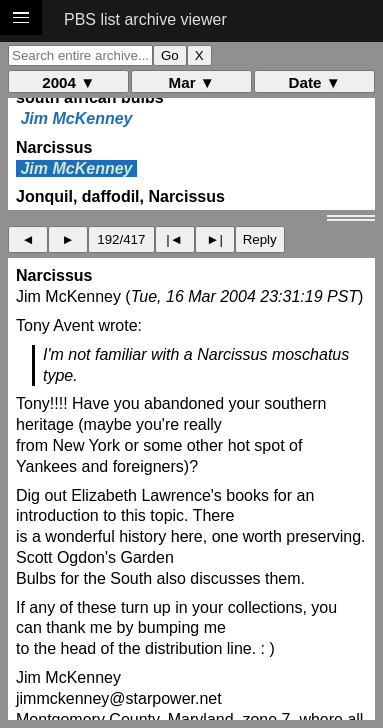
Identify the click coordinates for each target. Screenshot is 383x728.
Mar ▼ (192, 82)
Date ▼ (315, 82)
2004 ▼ (68, 82)
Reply (260, 239)
